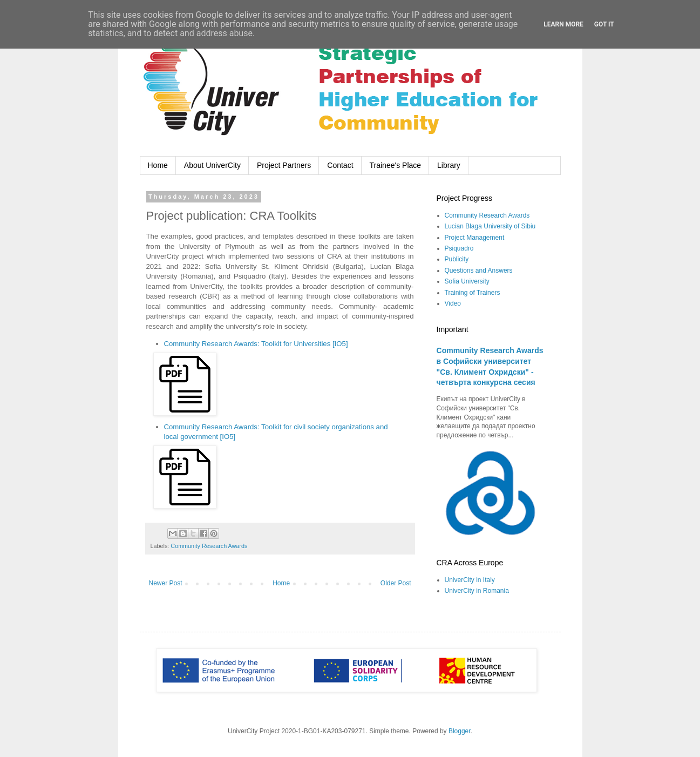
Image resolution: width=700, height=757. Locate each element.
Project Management (475, 238)
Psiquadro (459, 248)
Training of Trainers (473, 293)
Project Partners (284, 165)
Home (158, 165)
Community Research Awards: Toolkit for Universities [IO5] (256, 344)
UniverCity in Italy (470, 580)
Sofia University (467, 281)
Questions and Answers (479, 271)
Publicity (457, 259)
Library (449, 165)
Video (453, 303)
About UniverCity (212, 165)
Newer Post (166, 583)
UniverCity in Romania (477, 591)
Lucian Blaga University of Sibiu (490, 226)
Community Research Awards (209, 546)
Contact (340, 165)
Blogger (460, 731)
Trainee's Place (396, 165)
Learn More (563, 24)
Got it (604, 24)
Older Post (396, 583)
